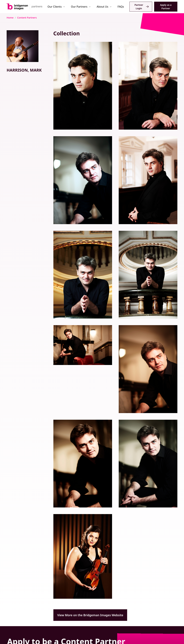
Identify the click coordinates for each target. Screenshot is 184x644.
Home (10, 18)
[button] (56, 7)
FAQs (121, 7)
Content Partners (27, 18)
